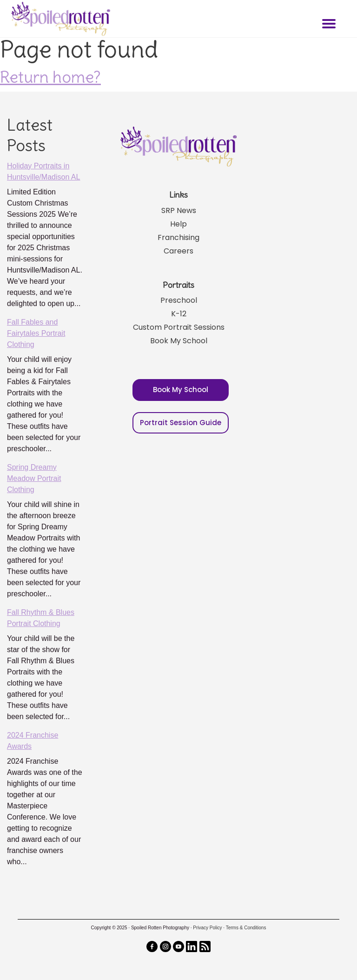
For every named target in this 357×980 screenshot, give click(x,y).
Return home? (50, 77)
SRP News (179, 210)
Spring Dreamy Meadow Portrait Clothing (34, 478)
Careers (178, 251)
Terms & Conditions (246, 928)
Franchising (178, 237)
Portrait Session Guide (181, 423)
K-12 (179, 314)
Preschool (179, 300)
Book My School (179, 341)
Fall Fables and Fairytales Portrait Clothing (36, 333)
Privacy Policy (207, 928)
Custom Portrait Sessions (179, 327)
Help (178, 224)
